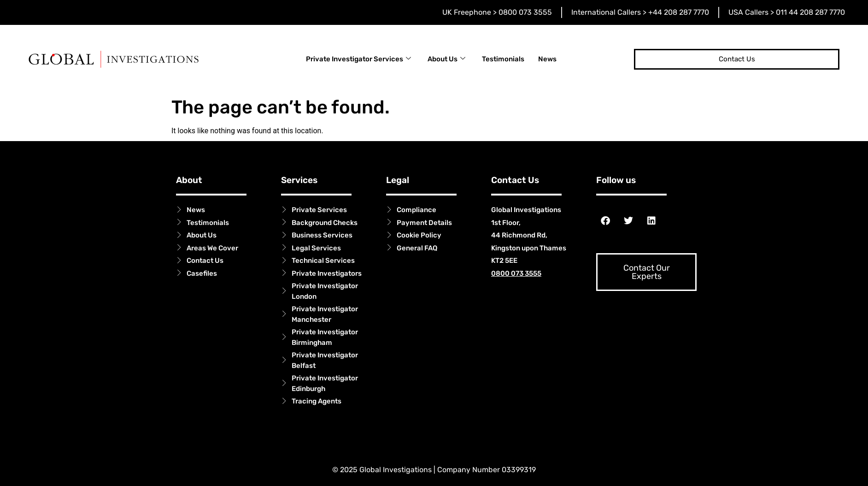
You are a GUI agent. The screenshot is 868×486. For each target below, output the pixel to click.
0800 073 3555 (516, 273)
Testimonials (503, 59)
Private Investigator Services (358, 59)
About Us (446, 59)
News (547, 59)
